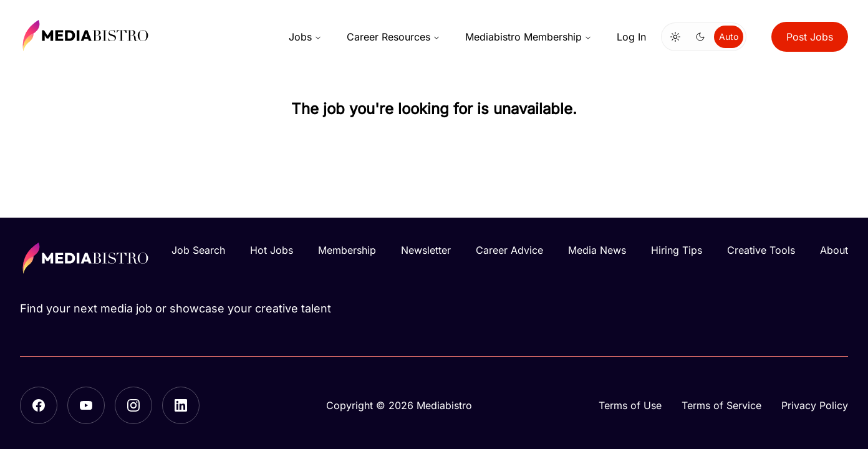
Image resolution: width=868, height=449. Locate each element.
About (834, 250)
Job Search (198, 250)
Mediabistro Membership (528, 37)
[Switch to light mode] (675, 37)
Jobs (305, 37)
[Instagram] (133, 405)
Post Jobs (810, 37)
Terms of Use (630, 405)
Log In (631, 37)
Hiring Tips (677, 250)
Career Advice (509, 250)
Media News (597, 250)
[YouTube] (86, 405)
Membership (347, 250)
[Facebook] (39, 405)
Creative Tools (761, 250)
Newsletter (426, 250)
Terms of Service (721, 405)
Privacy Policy (815, 405)
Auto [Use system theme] (729, 36)
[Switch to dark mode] (700, 37)
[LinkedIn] (181, 405)
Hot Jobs (272, 250)
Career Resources (393, 37)
